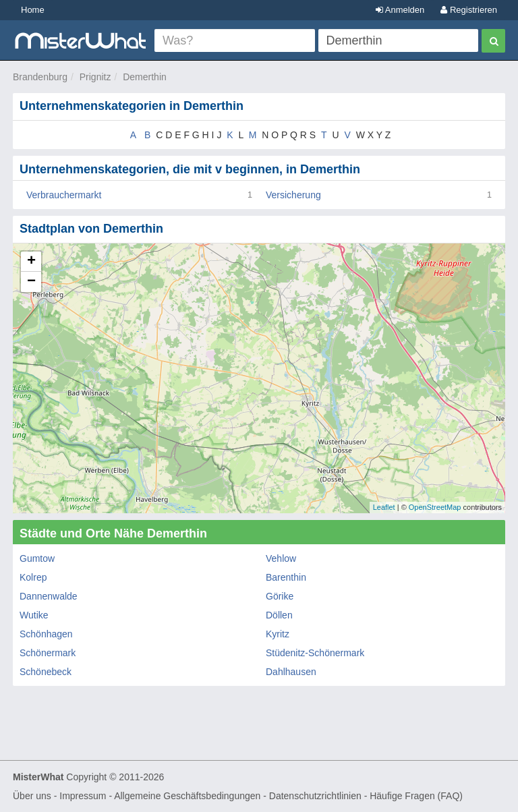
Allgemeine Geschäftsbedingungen (187, 796)
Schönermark (48, 653)
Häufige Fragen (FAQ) (416, 796)
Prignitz (95, 77)
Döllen (279, 615)
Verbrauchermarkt (64, 195)
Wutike (34, 615)
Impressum (83, 796)
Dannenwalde (49, 596)
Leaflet (384, 507)
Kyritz (278, 634)
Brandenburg (40, 77)
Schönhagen (46, 634)
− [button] (31, 282)
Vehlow (281, 558)
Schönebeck (46, 672)
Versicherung (293, 195)
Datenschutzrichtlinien (315, 796)
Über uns (32, 796)
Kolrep (33, 577)
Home (33, 10)
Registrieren (469, 10)
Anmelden (400, 10)
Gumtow (37, 558)
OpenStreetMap (435, 507)
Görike (280, 596)
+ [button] (31, 262)
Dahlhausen (291, 672)
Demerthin (145, 77)
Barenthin (286, 577)
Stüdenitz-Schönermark (315, 653)
